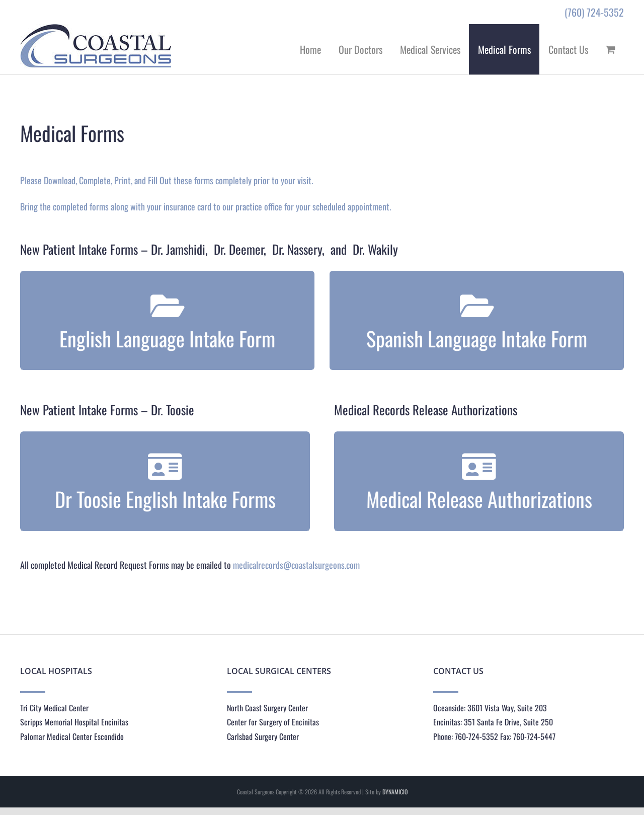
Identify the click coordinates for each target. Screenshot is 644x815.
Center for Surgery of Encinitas (273, 722)
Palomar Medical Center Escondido (72, 736)
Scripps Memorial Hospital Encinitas (74, 722)
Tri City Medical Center (54, 708)
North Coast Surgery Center (267, 708)
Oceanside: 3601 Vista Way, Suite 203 (490, 708)
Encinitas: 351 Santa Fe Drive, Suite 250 (493, 722)
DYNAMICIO (395, 792)
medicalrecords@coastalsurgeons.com (296, 565)
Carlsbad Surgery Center (263, 736)
